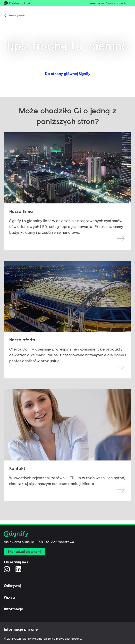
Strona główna (17, 15)
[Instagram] (7, 569)
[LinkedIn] (18, 569)
